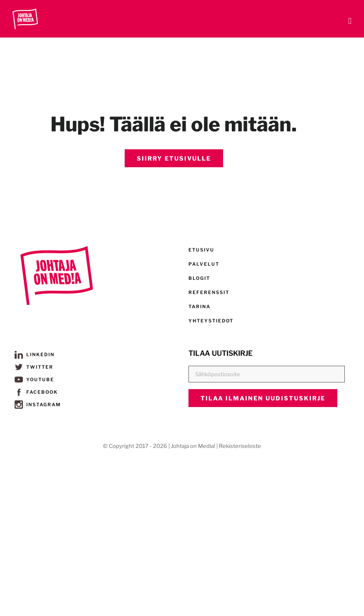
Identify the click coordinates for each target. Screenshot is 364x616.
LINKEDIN (35, 355)
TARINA (200, 307)
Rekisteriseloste (240, 446)
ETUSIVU (201, 250)
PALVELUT (204, 264)
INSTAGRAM (38, 405)
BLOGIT (199, 278)
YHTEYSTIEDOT (211, 321)
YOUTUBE (34, 380)
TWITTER (34, 367)
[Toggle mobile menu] (350, 21)
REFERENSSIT (209, 292)
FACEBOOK (36, 392)
